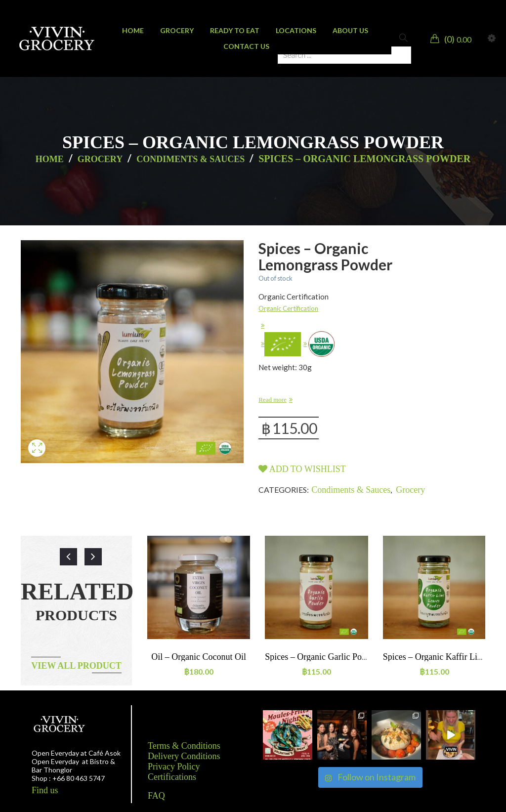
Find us (45, 790)
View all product (76, 666)
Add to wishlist (302, 469)
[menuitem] (133, 31)
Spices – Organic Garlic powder (322, 657)
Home (50, 159)
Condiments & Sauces (190, 159)
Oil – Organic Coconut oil (199, 657)
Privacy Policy (174, 767)
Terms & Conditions (184, 746)
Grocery (100, 159)
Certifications (172, 777)
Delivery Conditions (184, 756)
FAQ (156, 796)
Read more (273, 400)
